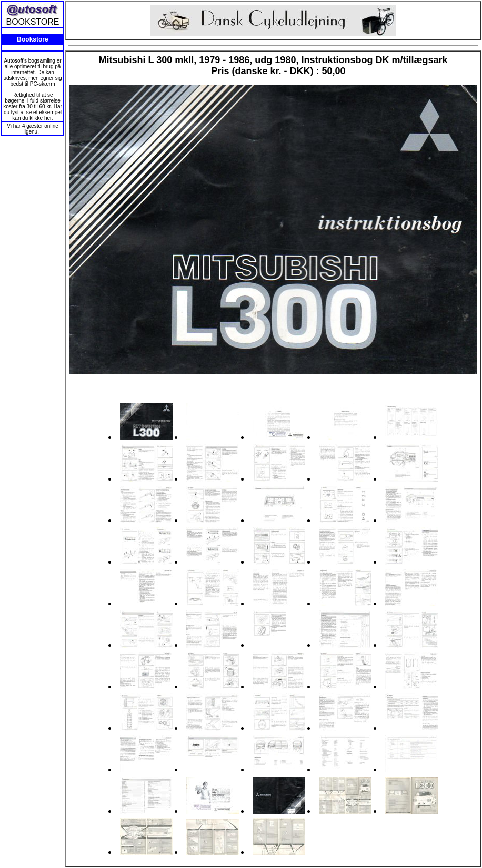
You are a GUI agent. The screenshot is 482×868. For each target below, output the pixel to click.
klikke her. (41, 118)
